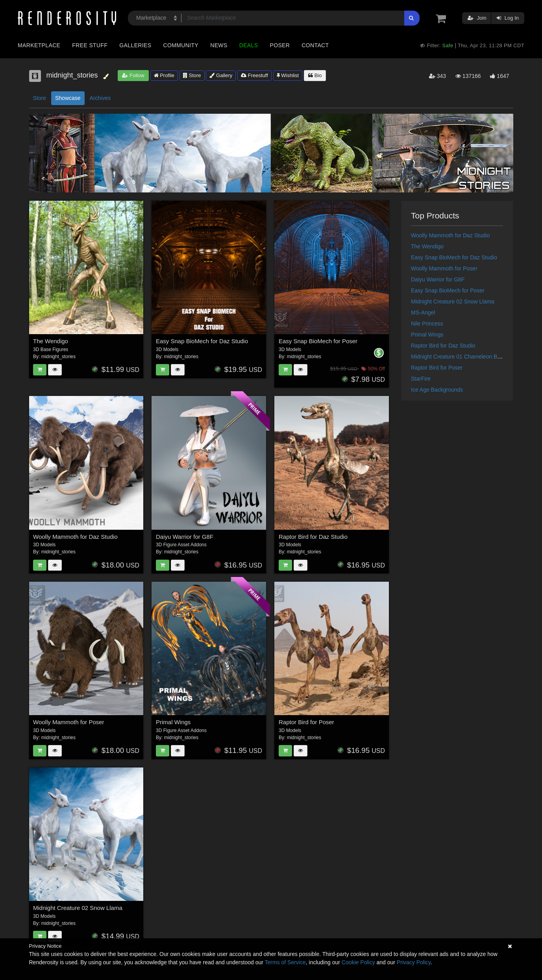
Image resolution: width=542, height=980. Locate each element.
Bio (315, 75)
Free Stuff (90, 45)
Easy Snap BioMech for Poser (318, 341)
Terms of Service (285, 962)
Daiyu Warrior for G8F (185, 537)
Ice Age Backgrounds (437, 390)
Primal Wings (173, 722)
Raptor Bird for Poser (306, 722)
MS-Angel (423, 312)
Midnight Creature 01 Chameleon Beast (459, 357)
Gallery (221, 75)
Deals (249, 45)
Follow (133, 75)
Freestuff (254, 75)
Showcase (68, 98)
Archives (100, 98)
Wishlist (288, 75)
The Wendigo (51, 341)
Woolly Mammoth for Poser (69, 722)
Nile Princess (427, 324)
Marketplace (39, 45)
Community (181, 45)
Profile (164, 75)
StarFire (421, 379)
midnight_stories (58, 357)
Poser (280, 45)
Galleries (135, 45)
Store (192, 75)
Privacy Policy (414, 962)
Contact (315, 45)
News (219, 45)
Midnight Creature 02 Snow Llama (78, 908)
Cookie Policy (358, 962)
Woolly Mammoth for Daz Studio (75, 537)
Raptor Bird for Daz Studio (313, 537)
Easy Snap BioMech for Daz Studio (202, 341)
